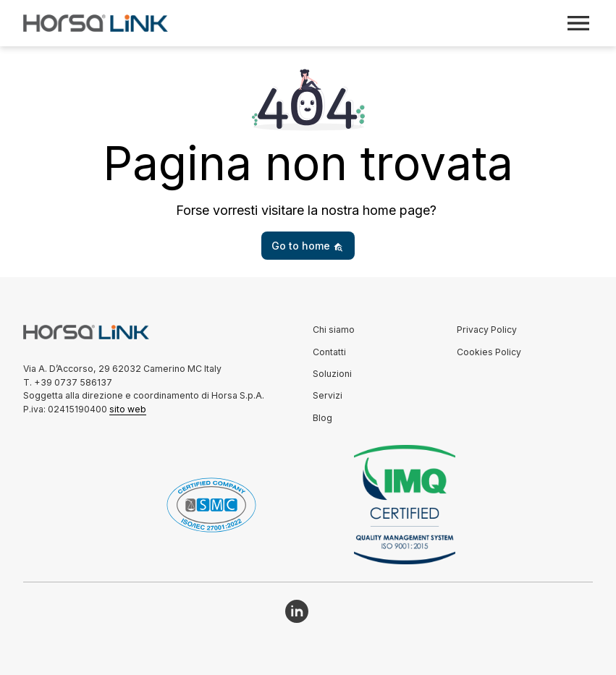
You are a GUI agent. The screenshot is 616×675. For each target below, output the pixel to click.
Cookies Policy (489, 352)
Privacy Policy (487, 330)
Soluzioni (332, 374)
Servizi (328, 395)
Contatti (329, 352)
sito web (128, 409)
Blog (322, 418)
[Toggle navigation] (578, 23)
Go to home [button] (307, 246)
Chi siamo (334, 330)
